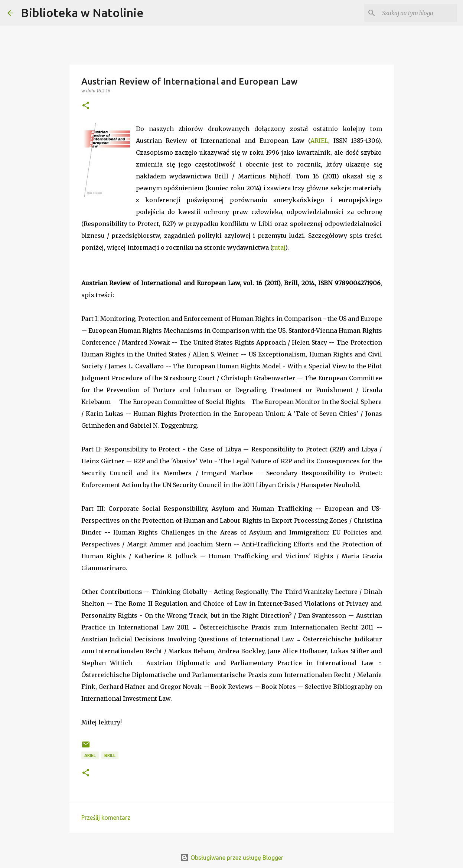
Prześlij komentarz (106, 818)
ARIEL (319, 141)
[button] (86, 106)
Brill (110, 755)
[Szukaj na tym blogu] (418, 13)
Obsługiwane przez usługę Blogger (232, 858)
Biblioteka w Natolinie (82, 13)
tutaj (279, 247)
